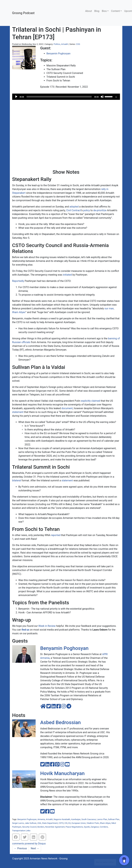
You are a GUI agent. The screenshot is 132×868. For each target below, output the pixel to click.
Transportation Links (21, 831)
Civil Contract (74, 210)
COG (78, 44)
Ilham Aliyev (105, 823)
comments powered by (29, 844)
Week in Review (47, 626)
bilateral (17, 480)
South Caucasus (89, 819)
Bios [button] (104, 11)
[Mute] (102, 97)
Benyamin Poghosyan (59, 54)
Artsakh (65, 44)
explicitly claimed (91, 401)
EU (70, 823)
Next (35, 848)
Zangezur (95, 827)
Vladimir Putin (93, 823)
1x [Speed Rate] (116, 97)
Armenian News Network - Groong (49, 859)
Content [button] (115, 11)
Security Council (29, 827)
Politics (57, 44)
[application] (66, 97)
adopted (74, 207)
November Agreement (55, 827)
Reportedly (18, 281)
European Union (79, 823)
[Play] (16, 97)
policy (87, 210)
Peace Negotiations (74, 827)
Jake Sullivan (31, 823)
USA (39, 823)
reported (56, 535)
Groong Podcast (23, 13)
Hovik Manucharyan (62, 773)
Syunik (87, 827)
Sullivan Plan (114, 819)
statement (18, 412)
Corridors (104, 827)
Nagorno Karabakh (62, 819)
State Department (50, 823)
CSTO (61, 823)
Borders (41, 827)
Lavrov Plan (102, 819)
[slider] (59, 97)
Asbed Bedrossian (61, 722)
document (67, 408)
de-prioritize (100, 210)
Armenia (41, 819)
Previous (21, 848)
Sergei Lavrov (18, 823)
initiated (67, 275)
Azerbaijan (76, 819)
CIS (66, 823)
